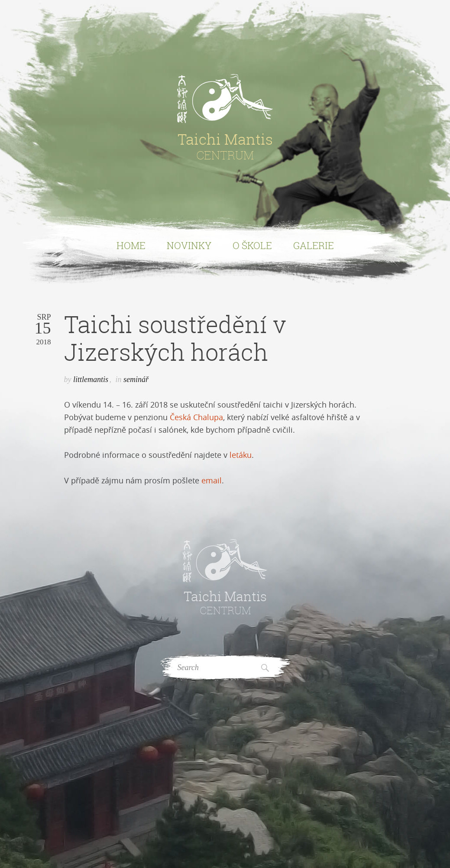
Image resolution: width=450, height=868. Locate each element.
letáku (241, 455)
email (212, 480)
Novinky (189, 245)
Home (131, 245)
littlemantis (91, 379)
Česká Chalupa (196, 417)
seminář (136, 379)
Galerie (314, 245)
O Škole (252, 245)
